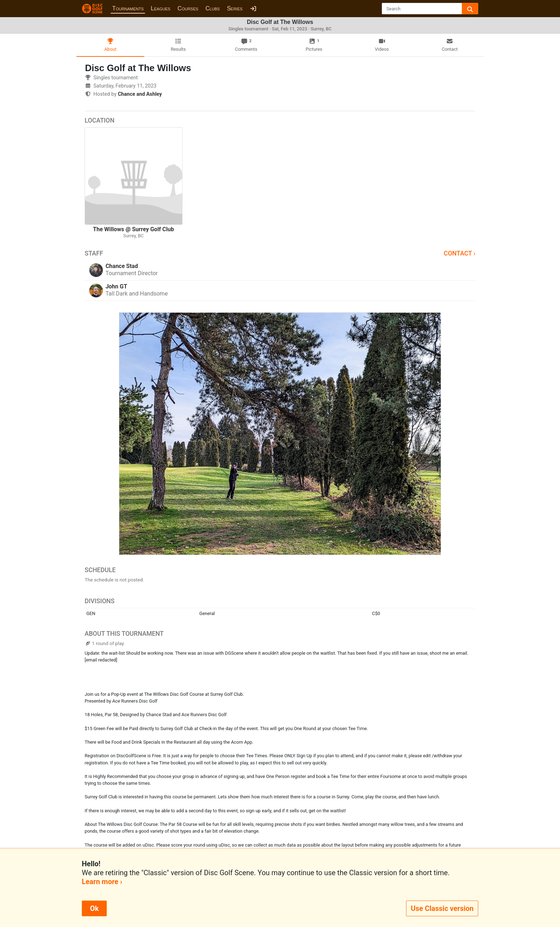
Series (235, 8)
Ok (94, 908)
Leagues (161, 8)
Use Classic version (442, 908)
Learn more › (102, 882)
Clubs (212, 8)
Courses (188, 8)
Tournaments (128, 8)
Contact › (459, 253)
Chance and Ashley (140, 94)
